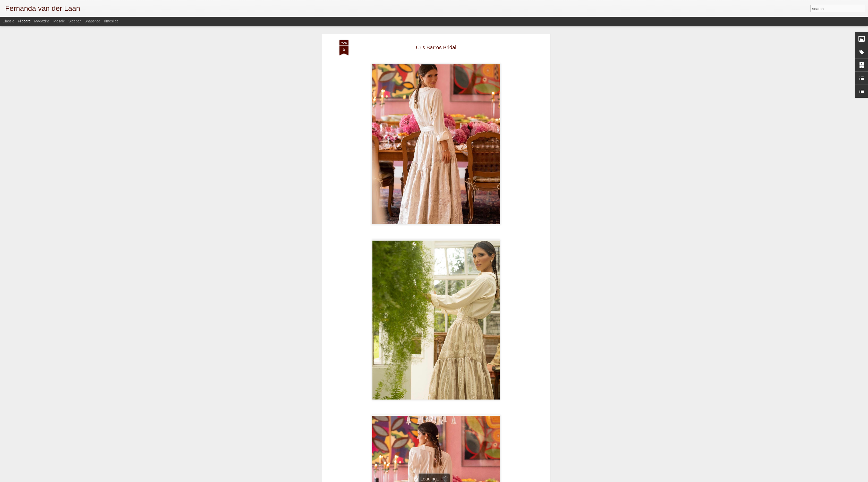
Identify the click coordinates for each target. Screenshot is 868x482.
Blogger (512, 479)
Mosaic (59, 21)
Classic (8, 21)
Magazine (42, 21)
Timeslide (111, 21)
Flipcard (24, 21)
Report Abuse (527, 479)
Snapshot (92, 21)
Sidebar (75, 21)
